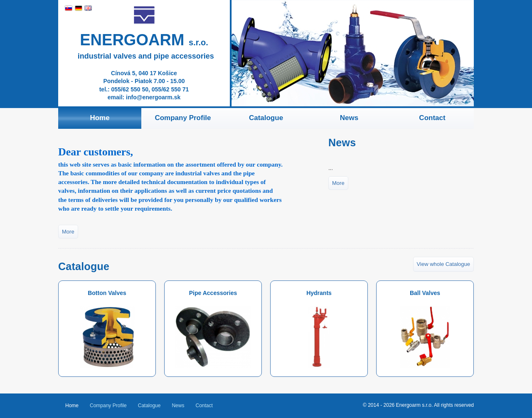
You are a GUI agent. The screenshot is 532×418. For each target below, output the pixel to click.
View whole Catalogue (443, 264)
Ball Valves (425, 329)
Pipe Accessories (213, 329)
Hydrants (319, 329)
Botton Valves (107, 329)
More (68, 232)
